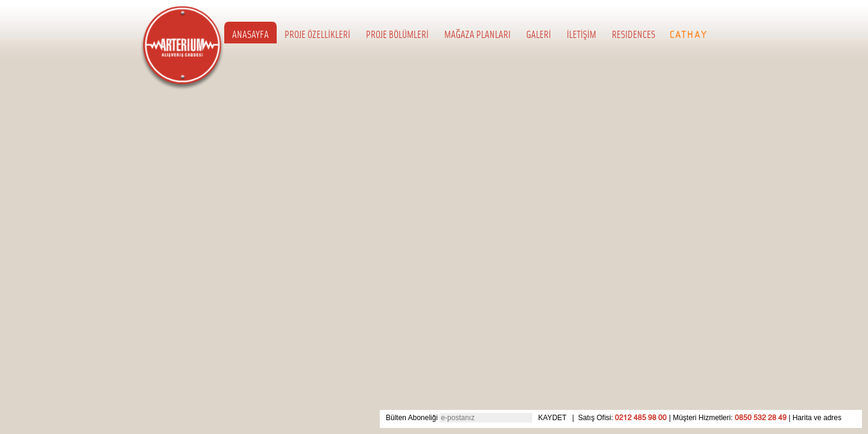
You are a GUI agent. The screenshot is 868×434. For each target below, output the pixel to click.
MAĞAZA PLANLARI (477, 34)
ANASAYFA (250, 34)
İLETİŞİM (581, 34)
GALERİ (539, 34)
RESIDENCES (634, 34)
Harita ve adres (817, 418)
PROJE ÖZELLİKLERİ (317, 34)
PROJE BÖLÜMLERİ (397, 34)
